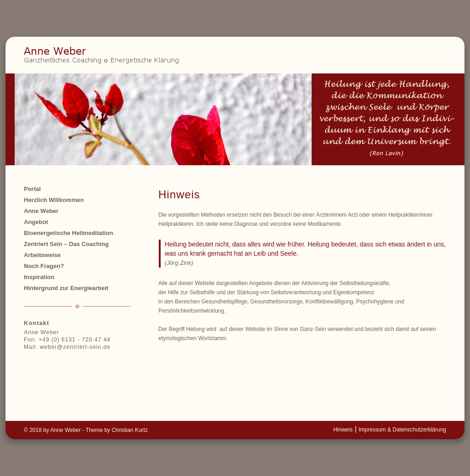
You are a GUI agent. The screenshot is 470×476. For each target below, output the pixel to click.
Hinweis (343, 430)
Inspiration (39, 277)
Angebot (36, 222)
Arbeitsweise (42, 255)
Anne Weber (41, 211)
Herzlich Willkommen (54, 200)
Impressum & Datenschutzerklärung (402, 430)
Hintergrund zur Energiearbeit (66, 288)
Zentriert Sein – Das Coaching (66, 244)
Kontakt (36, 323)
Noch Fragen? (44, 266)
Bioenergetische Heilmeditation (68, 233)
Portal (32, 189)
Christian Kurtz (130, 430)
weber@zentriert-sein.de (75, 347)
